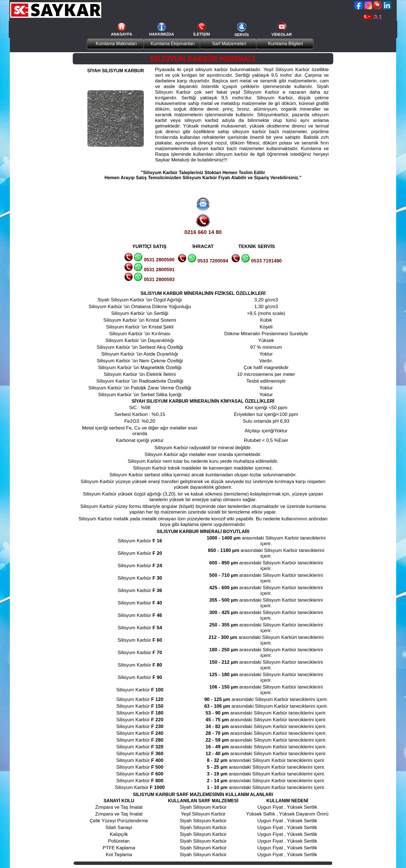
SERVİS (241, 35)
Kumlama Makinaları (116, 44)
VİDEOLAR (282, 34)
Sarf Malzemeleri (229, 44)
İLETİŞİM (201, 34)
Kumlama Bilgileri (286, 44)
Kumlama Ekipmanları (173, 44)
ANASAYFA (122, 34)
